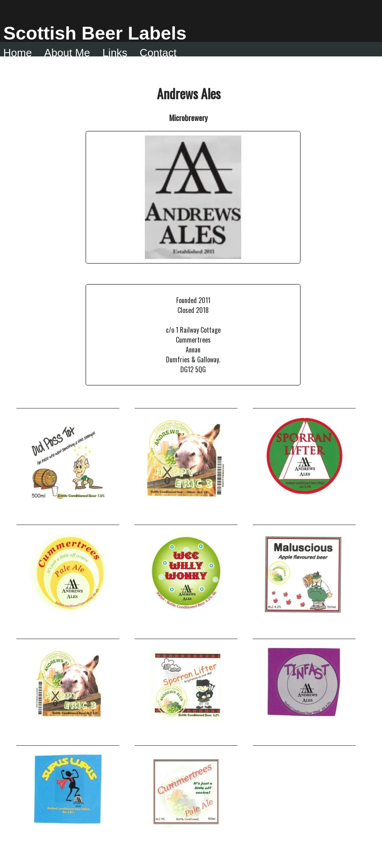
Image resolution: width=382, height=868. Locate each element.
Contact (158, 53)
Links (115, 53)
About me (67, 53)
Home (17, 53)
